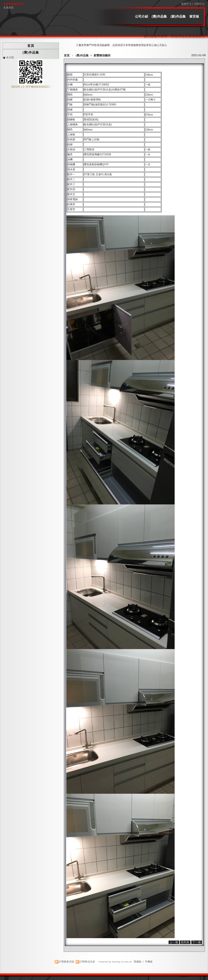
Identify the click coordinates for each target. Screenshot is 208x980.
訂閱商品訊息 (87, 962)
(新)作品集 (178, 16)
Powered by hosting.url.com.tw (115, 962)
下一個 (197, 942)
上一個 (174, 942)
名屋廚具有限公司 (14, 4)
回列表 (185, 942)
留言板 (194, 16)
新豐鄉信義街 (102, 55)
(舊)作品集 (159, 16)
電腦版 (138, 962)
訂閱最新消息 (67, 962)
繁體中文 (186, 4)
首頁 (67, 55)
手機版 (149, 962)
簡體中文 (200, 4)
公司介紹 (141, 16)
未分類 (10, 57)
